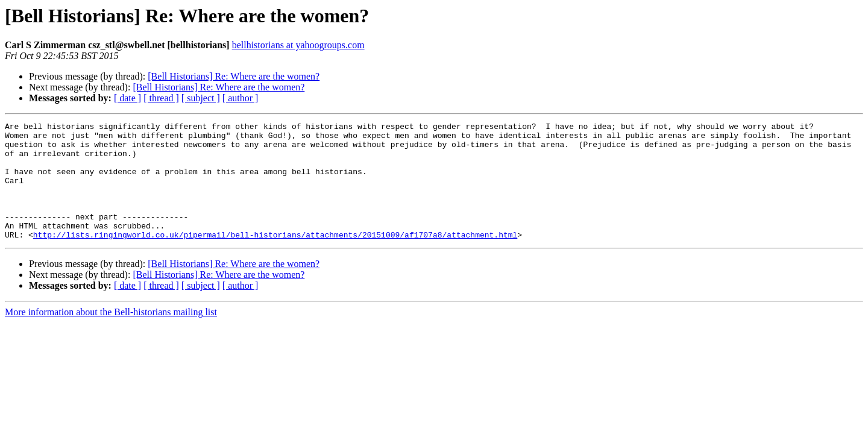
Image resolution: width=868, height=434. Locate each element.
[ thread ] (161, 98)
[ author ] (241, 98)
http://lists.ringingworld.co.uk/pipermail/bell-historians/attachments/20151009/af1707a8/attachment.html (275, 258)
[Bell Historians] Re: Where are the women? (234, 76)
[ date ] (127, 98)
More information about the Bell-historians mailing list (111, 335)
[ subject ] (201, 98)
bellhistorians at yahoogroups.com (298, 45)
